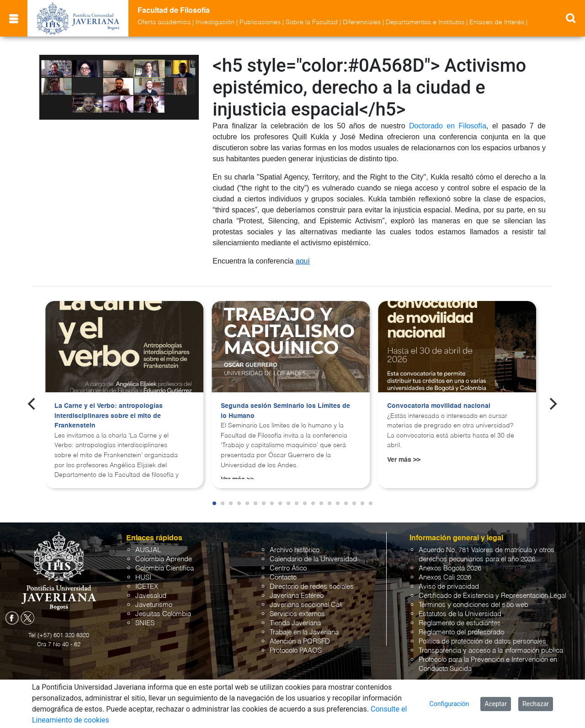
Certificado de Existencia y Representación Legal (492, 596)
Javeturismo (154, 605)
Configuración (449, 704)
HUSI (143, 578)
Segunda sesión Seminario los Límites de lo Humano (285, 411)
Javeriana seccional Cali (306, 605)
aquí (303, 261)
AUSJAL (148, 550)
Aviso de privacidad (449, 587)
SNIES (145, 623)
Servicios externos (297, 614)
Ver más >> (404, 460)
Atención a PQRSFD (300, 641)
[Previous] (32, 404)
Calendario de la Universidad (313, 559)
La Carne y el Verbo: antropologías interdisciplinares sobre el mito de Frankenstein (109, 416)
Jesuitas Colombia (163, 614)
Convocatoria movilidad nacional (439, 406)
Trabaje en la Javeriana (304, 632)
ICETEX (147, 587)
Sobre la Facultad (312, 22)
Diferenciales (362, 22)
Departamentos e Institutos (425, 22)
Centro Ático (288, 568)
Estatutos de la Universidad (460, 614)
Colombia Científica (165, 568)
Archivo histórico (295, 550)
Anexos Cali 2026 (445, 578)
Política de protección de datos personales (482, 641)
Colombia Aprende (164, 559)
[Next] (553, 404)
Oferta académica (164, 22)
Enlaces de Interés (497, 22)
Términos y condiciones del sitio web (473, 605)
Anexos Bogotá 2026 (450, 568)
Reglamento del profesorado (461, 632)
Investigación (215, 22)
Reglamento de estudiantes (460, 623)
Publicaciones (260, 22)
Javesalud (151, 596)
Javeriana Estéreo (297, 596)
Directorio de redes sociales (312, 587)
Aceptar (496, 704)
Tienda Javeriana (295, 623)
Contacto (283, 578)
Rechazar (536, 704)
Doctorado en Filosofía (448, 126)
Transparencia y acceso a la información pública (491, 651)
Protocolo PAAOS (296, 651)
